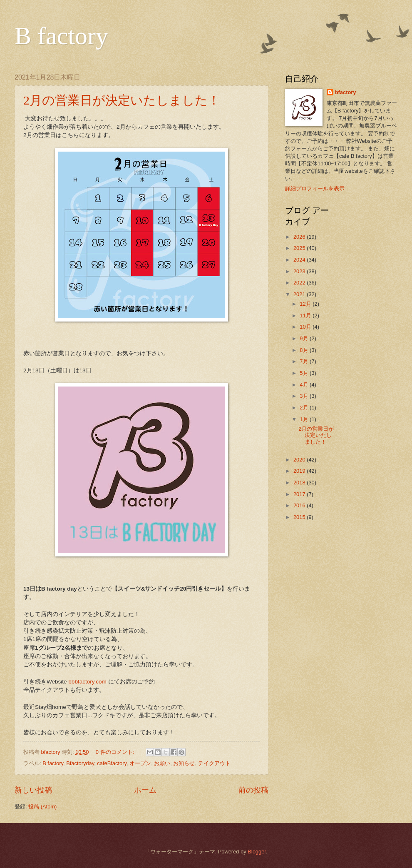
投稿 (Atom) (42, 807)
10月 (306, 327)
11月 (306, 316)
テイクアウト (214, 763)
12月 (306, 304)
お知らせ (184, 763)
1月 (305, 419)
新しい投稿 (33, 790)
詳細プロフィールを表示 (315, 188)
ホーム (145, 790)
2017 (300, 494)
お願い (162, 763)
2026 (300, 237)
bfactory (346, 92)
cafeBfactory (112, 763)
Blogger (257, 852)
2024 (300, 260)
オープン (140, 763)
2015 (300, 517)
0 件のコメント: (116, 752)
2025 (300, 248)
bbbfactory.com (87, 682)
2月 (305, 408)
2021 (300, 294)
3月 (305, 396)
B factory (61, 36)
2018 (300, 483)
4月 (305, 385)
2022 (300, 283)
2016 (300, 505)
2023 (300, 271)
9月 (305, 338)
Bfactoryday (80, 763)
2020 (300, 460)
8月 (305, 350)
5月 (305, 373)
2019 (300, 471)
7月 (305, 361)
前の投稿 (253, 790)
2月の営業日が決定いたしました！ (122, 100)
